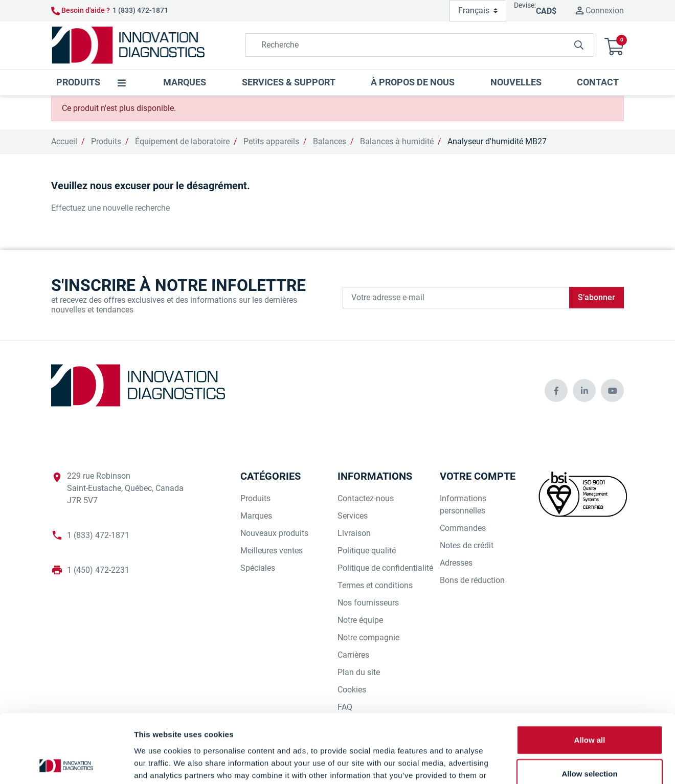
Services (353, 516)
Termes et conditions (375, 585)
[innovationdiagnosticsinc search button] (579, 45)
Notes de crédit (467, 545)
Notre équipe (360, 620)
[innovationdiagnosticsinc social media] (556, 390)
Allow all (590, 675)
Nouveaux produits (274, 533)
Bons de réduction (472, 580)
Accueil (64, 141)
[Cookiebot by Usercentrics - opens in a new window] (66, 764)
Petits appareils (271, 141)
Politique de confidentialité (385, 568)
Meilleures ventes (272, 551)
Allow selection (589, 709)
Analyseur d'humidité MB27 (497, 141)
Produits (106, 141)
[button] (614, 45)
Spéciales (258, 568)
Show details (537, 764)
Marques (256, 516)
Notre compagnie (368, 637)
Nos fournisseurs (368, 603)
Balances (330, 141)
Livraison (354, 533)
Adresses (456, 563)
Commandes (463, 528)
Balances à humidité (397, 141)
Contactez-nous (366, 498)
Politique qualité (367, 551)
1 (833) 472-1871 (140, 10)
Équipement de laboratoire (182, 141)
